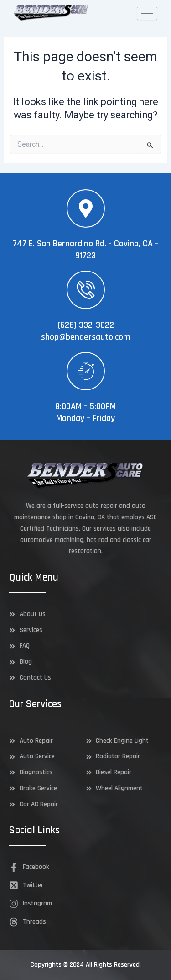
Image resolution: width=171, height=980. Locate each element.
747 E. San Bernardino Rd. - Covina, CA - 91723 (85, 250)
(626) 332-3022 (86, 325)
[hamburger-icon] (147, 13)
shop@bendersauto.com (86, 337)
